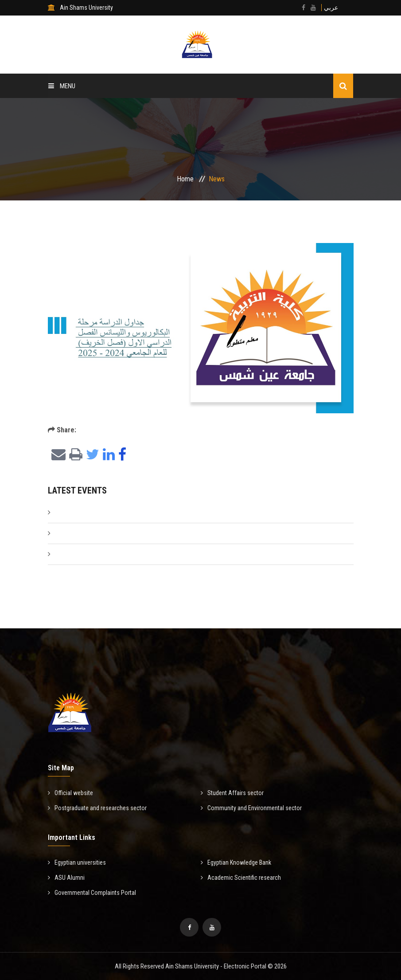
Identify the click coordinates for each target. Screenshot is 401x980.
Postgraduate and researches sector (97, 808)
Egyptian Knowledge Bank (236, 862)
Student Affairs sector (232, 793)
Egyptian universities (77, 862)
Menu (62, 86)
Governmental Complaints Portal (92, 893)
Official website (70, 793)
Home (185, 179)
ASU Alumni (66, 878)
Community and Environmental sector (251, 808)
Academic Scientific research (241, 878)
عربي (331, 8)
